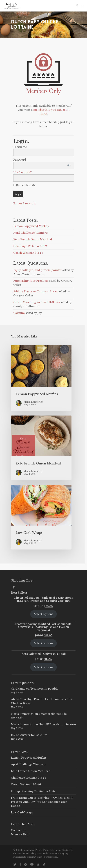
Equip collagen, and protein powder (37, 270)
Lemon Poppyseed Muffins (31, 226)
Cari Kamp (18, 689)
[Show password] (69, 165)
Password (20, 160)
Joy (13, 735)
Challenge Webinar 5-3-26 (31, 246)
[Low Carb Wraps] (41, 517)
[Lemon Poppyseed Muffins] (41, 378)
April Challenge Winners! (30, 233)
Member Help (20, 834)
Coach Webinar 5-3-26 (28, 253)
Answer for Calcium (34, 735)
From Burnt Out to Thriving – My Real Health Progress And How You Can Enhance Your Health (42, 802)
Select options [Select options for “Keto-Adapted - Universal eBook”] (44, 667)
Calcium (19, 313)
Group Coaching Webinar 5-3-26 (33, 791)
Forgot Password (24, 203)
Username (20, 147)
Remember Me (25, 185)
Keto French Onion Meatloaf (33, 239)
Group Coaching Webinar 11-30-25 (37, 302)
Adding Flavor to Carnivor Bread (36, 291)
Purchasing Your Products (31, 281)
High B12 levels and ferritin (57, 724)
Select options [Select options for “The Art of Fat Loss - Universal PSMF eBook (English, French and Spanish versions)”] (44, 614)
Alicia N (16, 699)
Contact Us (18, 830)
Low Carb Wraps (22, 813)
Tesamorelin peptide (44, 689)
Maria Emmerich (22, 714)
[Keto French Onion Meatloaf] (41, 448)
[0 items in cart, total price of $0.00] (14, 587)
